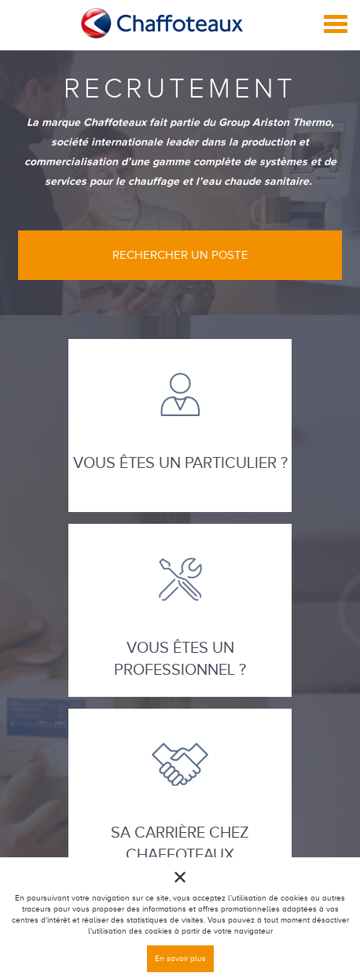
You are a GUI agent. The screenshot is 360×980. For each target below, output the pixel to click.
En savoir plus (180, 958)
